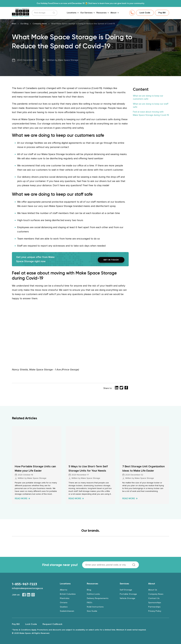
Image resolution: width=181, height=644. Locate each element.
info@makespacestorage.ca (27, 588)
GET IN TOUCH (111, 260)
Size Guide (92, 611)
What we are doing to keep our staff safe (151, 106)
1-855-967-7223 (24, 584)
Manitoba (65, 598)
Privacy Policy (155, 611)
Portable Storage (128, 594)
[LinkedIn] (29, 595)
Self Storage (126, 590)
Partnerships (154, 607)
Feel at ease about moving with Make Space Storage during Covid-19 (151, 114)
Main (14, 24)
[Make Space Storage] (21, 13)
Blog (89, 590)
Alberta (63, 590)
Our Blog (24, 24)
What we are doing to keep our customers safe (148, 98)
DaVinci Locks (93, 594)
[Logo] (56, 545)
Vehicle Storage (127, 598)
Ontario (64, 603)
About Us (153, 590)
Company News (40, 24)
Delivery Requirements (98, 598)
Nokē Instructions (95, 607)
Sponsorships (155, 603)
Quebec (64, 607)
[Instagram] (33, 595)
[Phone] (132, 13)
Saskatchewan (67, 611)
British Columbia (68, 594)
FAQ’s (90, 603)
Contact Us (154, 598)
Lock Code (145, 13)
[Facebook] (24, 595)
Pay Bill (162, 13)
